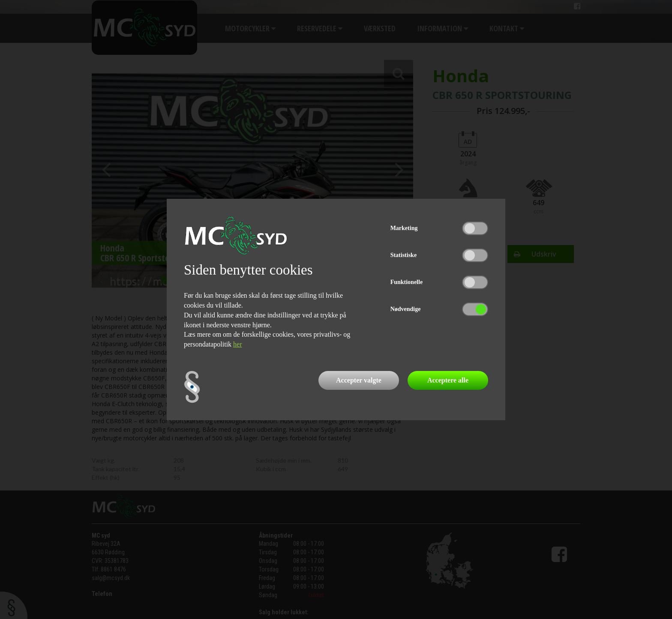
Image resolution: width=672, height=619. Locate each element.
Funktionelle (406, 282)
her (237, 344)
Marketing (404, 228)
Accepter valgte (359, 380)
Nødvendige (406, 309)
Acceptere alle (448, 380)
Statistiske (403, 255)
